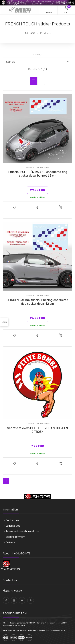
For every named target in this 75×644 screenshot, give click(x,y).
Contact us (12, 520)
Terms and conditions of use (22, 531)
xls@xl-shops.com (13, 591)
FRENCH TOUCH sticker (38, 167)
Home (32, 33)
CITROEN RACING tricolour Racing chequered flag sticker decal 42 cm (37, 302)
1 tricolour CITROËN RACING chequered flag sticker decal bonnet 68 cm (37, 174)
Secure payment (16, 537)
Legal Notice (13, 526)
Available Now (37, 197)
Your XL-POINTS (11, 569)
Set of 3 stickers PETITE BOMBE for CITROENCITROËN (37, 430)
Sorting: (37, 54)
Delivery (10, 542)
